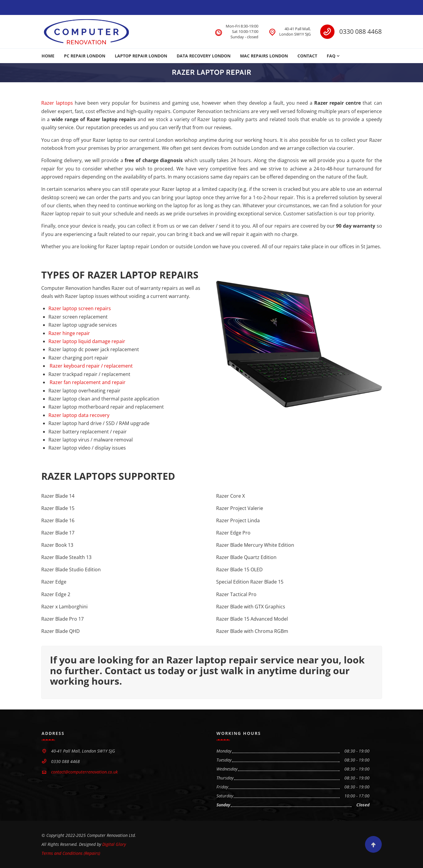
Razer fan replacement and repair (87, 382)
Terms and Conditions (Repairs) (71, 853)
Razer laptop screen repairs (80, 308)
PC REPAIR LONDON (85, 56)
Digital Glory (114, 844)
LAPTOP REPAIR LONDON (141, 56)
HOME (48, 56)
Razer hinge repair (69, 333)
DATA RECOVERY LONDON (204, 56)
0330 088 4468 (361, 31)
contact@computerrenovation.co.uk (84, 772)
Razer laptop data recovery (79, 415)
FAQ (331, 56)
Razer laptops (57, 103)
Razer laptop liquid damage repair (87, 341)
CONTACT (307, 56)
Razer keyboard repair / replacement (91, 366)
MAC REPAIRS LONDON (264, 56)
